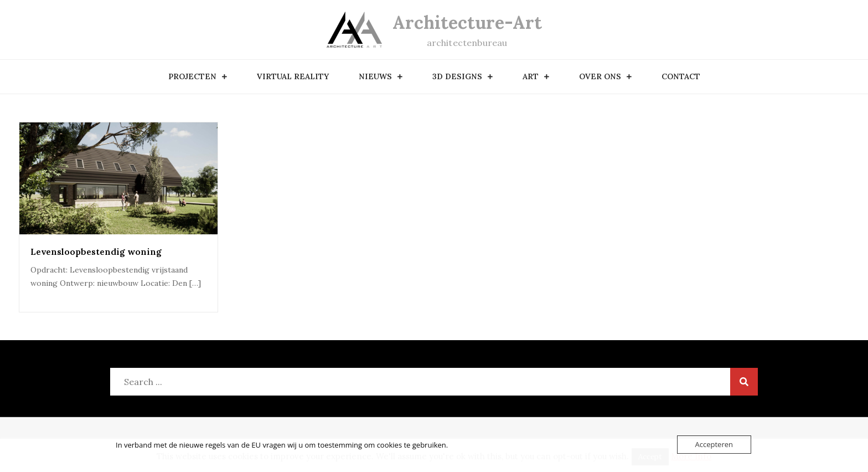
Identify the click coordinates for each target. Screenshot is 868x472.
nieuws (375, 76)
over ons (600, 76)
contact (681, 76)
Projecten (192, 76)
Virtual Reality (293, 76)
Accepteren (714, 444)
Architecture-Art (467, 22)
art (531, 76)
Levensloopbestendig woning (96, 252)
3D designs (457, 76)
